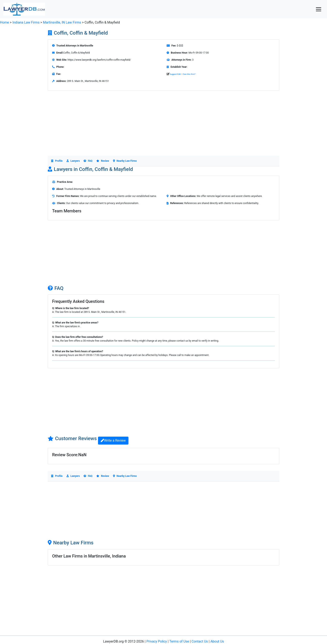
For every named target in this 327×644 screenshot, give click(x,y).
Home (4, 22)
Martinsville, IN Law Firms (62, 22)
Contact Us (200, 641)
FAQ (88, 161)
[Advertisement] (163, 127)
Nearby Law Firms (125, 161)
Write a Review (113, 440)
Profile (57, 161)
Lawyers (73, 161)
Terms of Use (179, 641)
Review (103, 161)
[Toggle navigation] (319, 9)
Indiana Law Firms (26, 22)
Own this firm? (189, 74)
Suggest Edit (175, 74)
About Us (217, 641)
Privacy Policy (157, 641)
